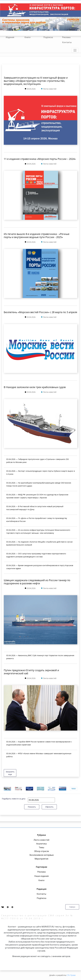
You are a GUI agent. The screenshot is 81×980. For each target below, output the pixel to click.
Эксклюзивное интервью (42, 855)
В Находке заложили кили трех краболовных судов (35, 387)
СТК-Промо (71, 975)
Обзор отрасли (42, 851)
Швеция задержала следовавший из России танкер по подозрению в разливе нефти (37, 582)
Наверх (72, 907)
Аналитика (41, 844)
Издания (10, 37)
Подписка (48, 37)
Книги (28, 37)
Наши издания (42, 876)
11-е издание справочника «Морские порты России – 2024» (40, 159)
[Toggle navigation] (75, 50)
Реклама (66, 37)
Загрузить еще (10, 773)
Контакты (67, 42)
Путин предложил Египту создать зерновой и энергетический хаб (31, 672)
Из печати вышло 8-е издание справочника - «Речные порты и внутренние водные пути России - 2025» (37, 236)
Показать (32, 807)
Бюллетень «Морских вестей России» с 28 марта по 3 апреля (40, 312)
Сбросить (49, 807)
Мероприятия (41, 859)
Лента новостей (41, 840)
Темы (42, 847)
